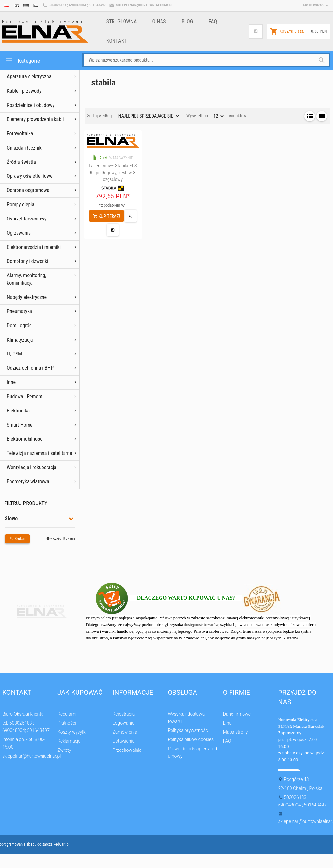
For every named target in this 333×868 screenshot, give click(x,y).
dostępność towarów (201, 624)
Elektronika (18, 411)
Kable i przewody (24, 91)
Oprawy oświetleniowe (30, 176)
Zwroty (64, 750)
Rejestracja (124, 714)
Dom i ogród (19, 326)
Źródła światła (21, 162)
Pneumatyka (19, 311)
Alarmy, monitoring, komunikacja (27, 279)
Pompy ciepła (21, 204)
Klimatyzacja (20, 340)
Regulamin (68, 714)
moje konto (317, 5)
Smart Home (20, 425)
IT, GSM (14, 354)
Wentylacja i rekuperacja (32, 467)
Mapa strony (236, 732)
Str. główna (122, 22)
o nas (159, 22)
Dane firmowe (237, 714)
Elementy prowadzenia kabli (35, 119)
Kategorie (23, 60)
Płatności (67, 723)
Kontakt (117, 41)
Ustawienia (124, 741)
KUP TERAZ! (107, 216)
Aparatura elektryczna (29, 77)
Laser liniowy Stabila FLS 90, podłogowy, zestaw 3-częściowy (113, 173)
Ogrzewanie (19, 233)
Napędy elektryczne (27, 297)
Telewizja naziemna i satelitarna (40, 453)
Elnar (228, 723)
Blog (187, 22)
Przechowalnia (127, 750)
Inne (11, 382)
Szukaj (17, 539)
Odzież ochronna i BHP (30, 368)
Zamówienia (125, 732)
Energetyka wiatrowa (28, 482)
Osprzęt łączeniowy (27, 219)
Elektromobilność (25, 439)
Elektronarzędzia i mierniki (34, 247)
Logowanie (123, 723)
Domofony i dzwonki (28, 261)
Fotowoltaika (20, 134)
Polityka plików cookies (191, 739)
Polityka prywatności (188, 730)
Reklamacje (69, 741)
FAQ (213, 22)
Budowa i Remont (25, 396)
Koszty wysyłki (72, 732)
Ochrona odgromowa (28, 190)
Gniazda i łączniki (25, 148)
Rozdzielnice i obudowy (31, 105)
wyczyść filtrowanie (61, 539)
